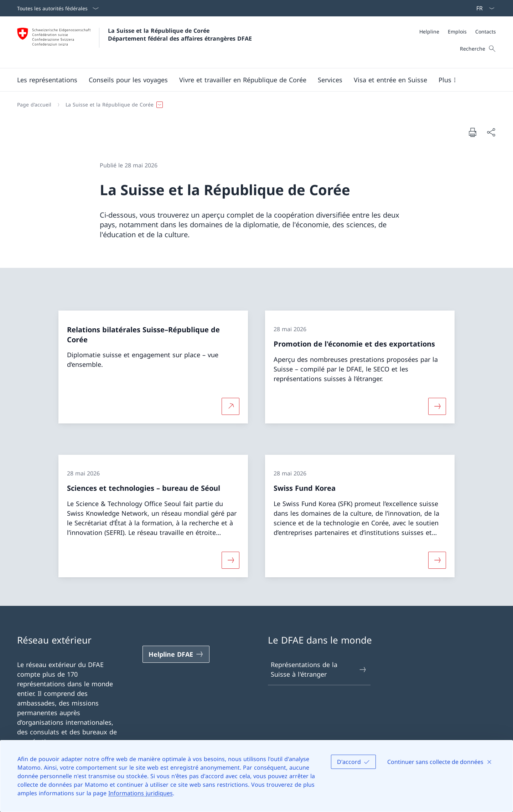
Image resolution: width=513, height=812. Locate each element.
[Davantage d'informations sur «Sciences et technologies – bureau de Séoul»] (230, 560)
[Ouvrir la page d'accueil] (134, 42)
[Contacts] (486, 32)
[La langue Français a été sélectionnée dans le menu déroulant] (483, 8)
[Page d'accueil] (34, 105)
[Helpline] (429, 32)
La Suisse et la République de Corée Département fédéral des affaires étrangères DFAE (180, 35)
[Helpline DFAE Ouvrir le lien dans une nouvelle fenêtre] (176, 654)
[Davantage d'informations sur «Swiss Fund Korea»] (437, 560)
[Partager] (491, 132)
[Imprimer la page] (472, 132)
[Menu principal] (251, 80)
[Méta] (458, 32)
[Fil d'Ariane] (254, 105)
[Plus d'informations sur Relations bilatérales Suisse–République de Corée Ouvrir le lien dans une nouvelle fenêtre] (230, 406)
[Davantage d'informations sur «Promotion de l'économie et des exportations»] (437, 406)
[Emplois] (457, 32)
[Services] (330, 80)
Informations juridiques (141, 793)
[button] (47, 80)
